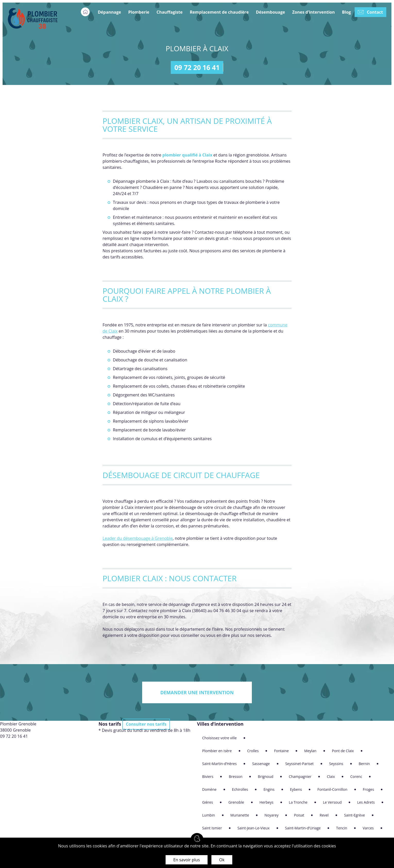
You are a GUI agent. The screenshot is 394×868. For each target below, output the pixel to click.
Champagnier (300, 776)
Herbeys (267, 802)
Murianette (240, 815)
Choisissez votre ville (219, 738)
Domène (209, 789)
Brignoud (265, 776)
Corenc (356, 776)
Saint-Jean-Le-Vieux (254, 828)
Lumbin (209, 815)
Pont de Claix (343, 751)
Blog (346, 12)
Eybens (296, 789)
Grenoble (236, 802)
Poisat (299, 815)
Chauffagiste (170, 12)
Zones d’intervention (314, 12)
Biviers (208, 776)
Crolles (253, 751)
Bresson (235, 776)
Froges (369, 789)
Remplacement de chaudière (219, 12)
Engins (269, 789)
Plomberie (139, 12)
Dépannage (109, 12)
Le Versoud (332, 802)
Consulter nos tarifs (146, 724)
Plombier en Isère (217, 751)
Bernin (364, 764)
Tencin (342, 828)
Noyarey (271, 815)
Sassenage (261, 764)
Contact (375, 12)
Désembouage (271, 12)
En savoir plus (187, 860)
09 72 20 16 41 (197, 67)
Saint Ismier (212, 828)
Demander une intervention (197, 692)
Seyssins (336, 764)
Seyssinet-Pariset (299, 764)
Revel (324, 815)
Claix (331, 776)
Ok (222, 860)
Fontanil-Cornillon (332, 789)
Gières (208, 802)
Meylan (310, 751)
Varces (368, 828)
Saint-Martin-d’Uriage (303, 828)
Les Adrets (366, 802)
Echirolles (240, 789)
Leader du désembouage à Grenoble (138, 538)
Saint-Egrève (354, 815)
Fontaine (281, 751)
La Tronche (298, 802)
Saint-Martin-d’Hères (219, 764)
